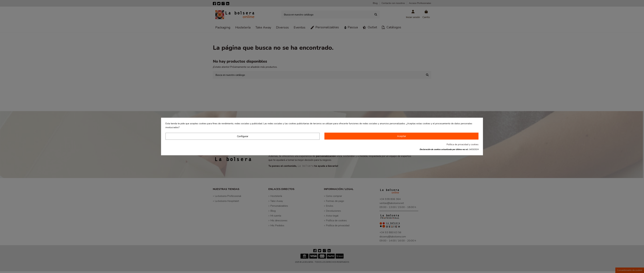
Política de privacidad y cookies (463, 144)
